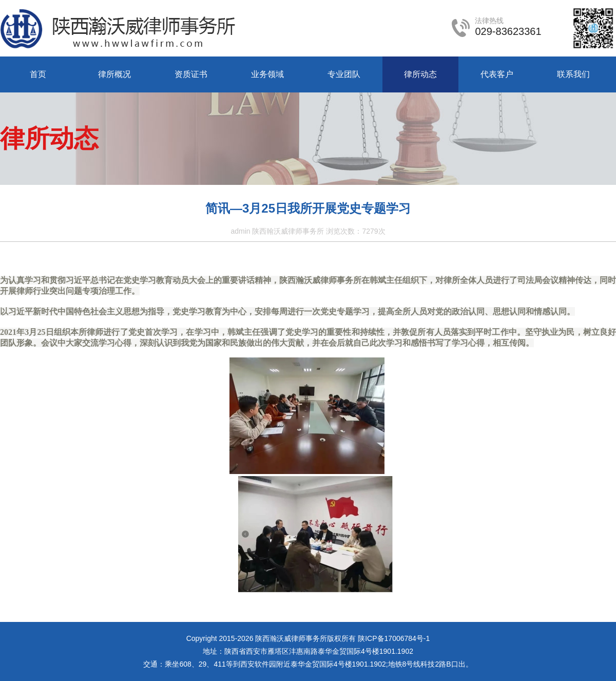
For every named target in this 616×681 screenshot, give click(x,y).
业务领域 (267, 74)
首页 (38, 74)
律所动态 (420, 74)
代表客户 (497, 74)
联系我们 (573, 74)
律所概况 (114, 74)
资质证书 (191, 74)
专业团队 (344, 74)
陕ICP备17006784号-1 (394, 638)
